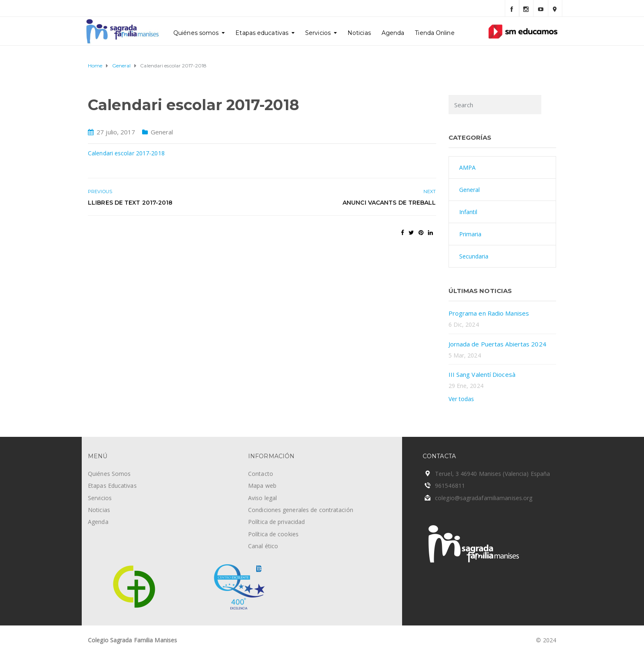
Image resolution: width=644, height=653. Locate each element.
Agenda (393, 33)
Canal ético (263, 546)
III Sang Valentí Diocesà (482, 374)
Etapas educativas (262, 33)
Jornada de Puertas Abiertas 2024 (497, 344)
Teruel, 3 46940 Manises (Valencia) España (492, 474)
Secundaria (474, 256)
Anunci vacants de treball (389, 203)
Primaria (470, 234)
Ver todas (461, 399)
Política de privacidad (276, 522)
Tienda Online (435, 33)
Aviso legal (262, 498)
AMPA (467, 167)
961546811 (450, 486)
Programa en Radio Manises (489, 313)
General (162, 132)
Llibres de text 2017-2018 (130, 203)
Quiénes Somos (109, 474)
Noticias (359, 33)
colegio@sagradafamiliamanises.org (484, 498)
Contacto (261, 474)
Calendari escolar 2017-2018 (126, 153)
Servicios (318, 33)
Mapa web (262, 486)
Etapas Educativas (112, 486)
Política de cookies (273, 534)
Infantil (468, 212)
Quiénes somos (196, 33)
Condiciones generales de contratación (301, 510)
